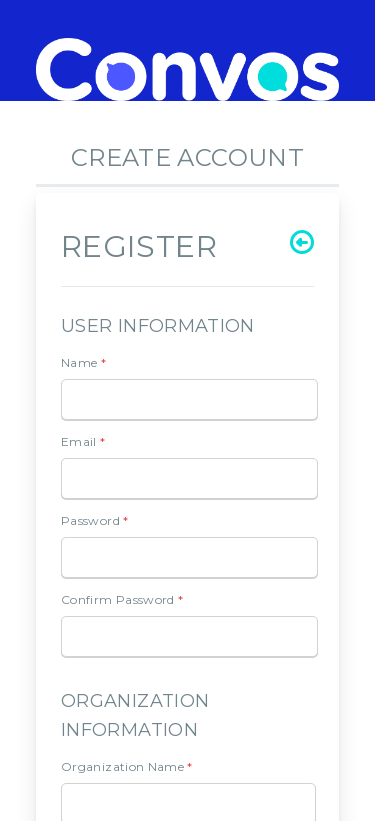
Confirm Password (122, 599)
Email (83, 441)
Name (83, 362)
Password (95, 520)
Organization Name (127, 766)
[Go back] (302, 243)
